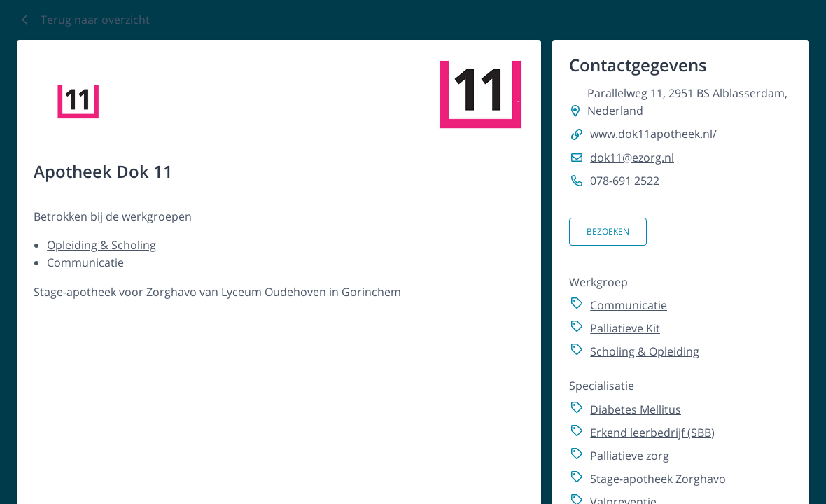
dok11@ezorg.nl (632, 157)
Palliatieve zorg (630, 456)
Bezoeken (608, 231)
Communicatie (629, 305)
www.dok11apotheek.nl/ (653, 134)
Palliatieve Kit (625, 328)
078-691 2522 (625, 181)
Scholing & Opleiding (645, 351)
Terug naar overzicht (83, 20)
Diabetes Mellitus (636, 409)
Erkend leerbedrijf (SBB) (652, 433)
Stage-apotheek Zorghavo (658, 479)
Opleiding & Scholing (101, 245)
